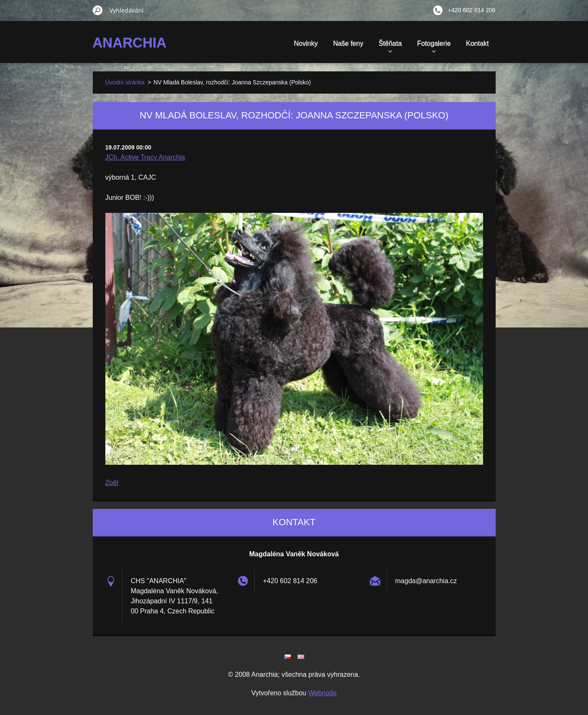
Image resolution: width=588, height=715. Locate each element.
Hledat (98, 10)
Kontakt (477, 43)
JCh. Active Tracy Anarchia (145, 157)
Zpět (112, 483)
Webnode (322, 693)
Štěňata (390, 46)
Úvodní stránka (125, 82)
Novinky (306, 43)
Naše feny (348, 43)
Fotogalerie (434, 46)
